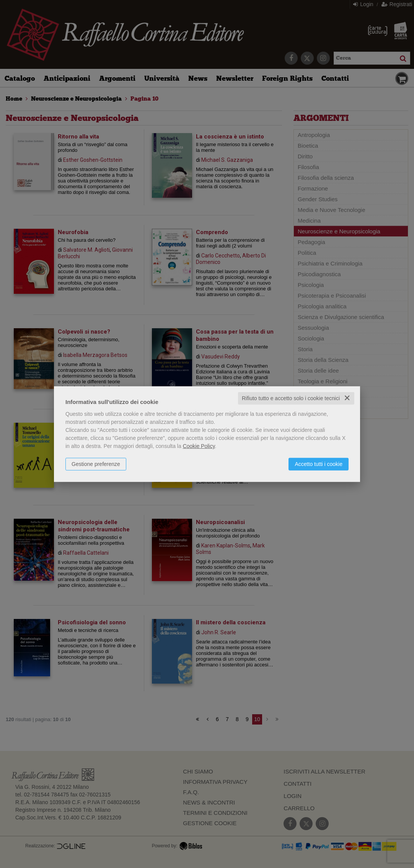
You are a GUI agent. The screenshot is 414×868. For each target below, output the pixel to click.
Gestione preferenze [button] (96, 464)
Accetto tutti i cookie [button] (319, 464)
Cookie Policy (199, 446)
